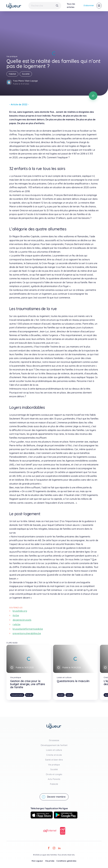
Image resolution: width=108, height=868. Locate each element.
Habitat (12, 74)
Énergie (29, 695)
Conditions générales (66, 861)
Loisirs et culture (54, 750)
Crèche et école (54, 755)
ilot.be (16, 615)
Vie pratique (54, 765)
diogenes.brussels (22, 620)
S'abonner (89, 5)
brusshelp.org (20, 611)
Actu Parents (54, 779)
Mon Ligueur (37, 861)
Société (26, 74)
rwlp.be (17, 624)
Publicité (54, 784)
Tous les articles (71, 5)
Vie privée (50, 861)
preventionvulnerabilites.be (27, 633)
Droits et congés (54, 774)
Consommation (17, 695)
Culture (69, 695)
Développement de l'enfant (54, 745)
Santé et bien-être (54, 760)
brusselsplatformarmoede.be (28, 629)
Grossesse (54, 740)
